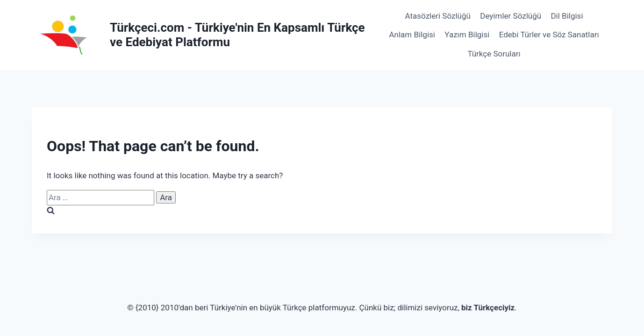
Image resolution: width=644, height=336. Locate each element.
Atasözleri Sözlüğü (438, 16)
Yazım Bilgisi (467, 35)
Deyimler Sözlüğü (511, 16)
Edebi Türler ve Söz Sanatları (549, 35)
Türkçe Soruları (494, 54)
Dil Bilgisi (567, 16)
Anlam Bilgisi (412, 35)
